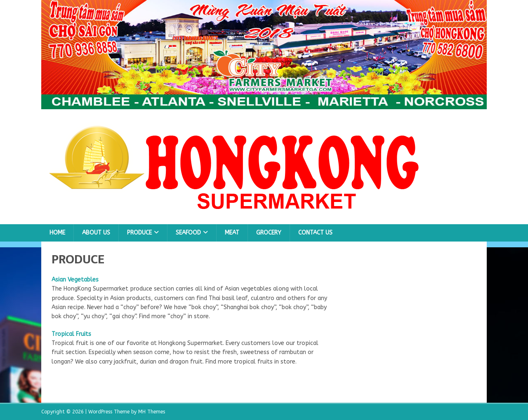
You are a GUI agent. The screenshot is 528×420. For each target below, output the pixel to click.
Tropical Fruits (71, 334)
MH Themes (152, 412)
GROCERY (269, 233)
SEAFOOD (188, 233)
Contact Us (315, 233)
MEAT (232, 233)
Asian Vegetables (75, 280)
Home (57, 233)
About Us (96, 233)
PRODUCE (139, 233)
